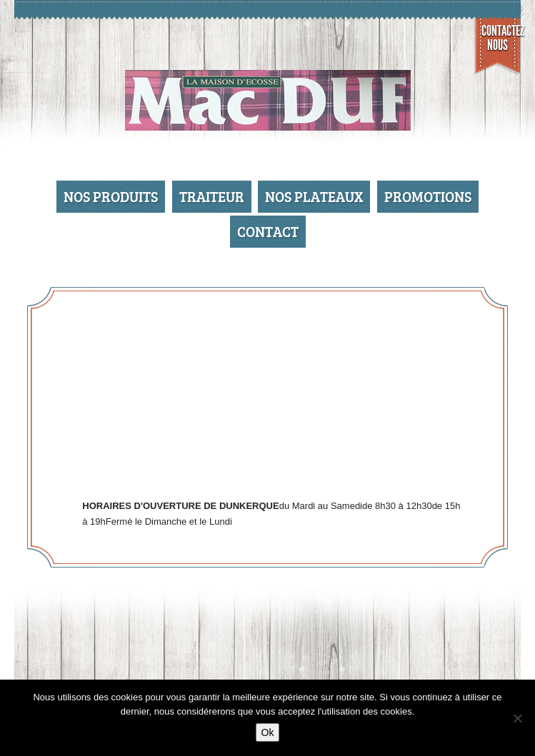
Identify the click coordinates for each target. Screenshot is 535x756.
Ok (268, 732)
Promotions (428, 196)
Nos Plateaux (314, 196)
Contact (268, 231)
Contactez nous (501, 38)
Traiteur (212, 196)
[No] (517, 718)
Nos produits (111, 196)
